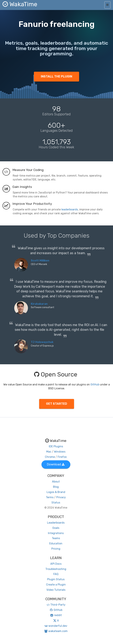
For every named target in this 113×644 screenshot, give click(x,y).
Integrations (56, 533)
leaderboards (70, 209)
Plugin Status (56, 579)
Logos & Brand (56, 492)
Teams (56, 538)
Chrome (50, 457)
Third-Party (56, 605)
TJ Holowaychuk (42, 342)
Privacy (61, 497)
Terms (50, 497)
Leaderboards (56, 523)
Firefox (62, 457)
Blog (56, 487)
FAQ (56, 574)
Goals (56, 528)
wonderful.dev (56, 626)
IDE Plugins (56, 446)
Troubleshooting (56, 569)
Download (56, 464)
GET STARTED (57, 404)
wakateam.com (56, 631)
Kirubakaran (39, 304)
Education (56, 543)
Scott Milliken (40, 261)
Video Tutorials (56, 590)
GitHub (95, 384)
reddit (56, 615)
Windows (60, 452)
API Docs (56, 564)
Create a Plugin (56, 585)
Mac (49, 452)
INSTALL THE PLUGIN (56, 76)
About (56, 482)
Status (56, 503)
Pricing (56, 549)
